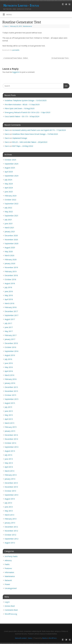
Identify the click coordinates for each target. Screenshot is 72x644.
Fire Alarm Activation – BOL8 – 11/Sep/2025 (22, 104)
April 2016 (9, 371)
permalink (16, 50)
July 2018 (8, 287)
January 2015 (10, 431)
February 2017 (11, 335)
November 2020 (11, 239)
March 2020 (10, 255)
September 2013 (12, 495)
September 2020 (12, 243)
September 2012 (12, 539)
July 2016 (8, 359)
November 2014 (11, 439)
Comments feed (11, 610)
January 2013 (10, 523)
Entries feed (10, 606)
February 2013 (11, 519)
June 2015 (9, 411)
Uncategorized (11, 588)
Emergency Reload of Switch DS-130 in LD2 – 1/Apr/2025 (28, 112)
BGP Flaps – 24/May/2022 (23, 146)
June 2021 (9, 224)
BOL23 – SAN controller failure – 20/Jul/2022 (30, 142)
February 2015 (11, 427)
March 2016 (10, 375)
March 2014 (10, 471)
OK (65, 86)
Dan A (6, 26)
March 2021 (10, 228)
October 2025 (10, 160)
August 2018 (10, 283)
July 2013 (8, 503)
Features (8, 568)
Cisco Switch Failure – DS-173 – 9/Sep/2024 (22, 116)
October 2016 (10, 347)
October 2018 (10, 279)
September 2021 (12, 216)
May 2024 (9, 184)
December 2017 (11, 311)
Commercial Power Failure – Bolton (15, 58)
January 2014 (10, 479)
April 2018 (9, 299)
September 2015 (12, 399)
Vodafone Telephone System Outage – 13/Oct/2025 (26, 100)
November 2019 (11, 267)
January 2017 (10, 339)
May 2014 (9, 463)
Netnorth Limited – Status (24, 638)
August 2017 (10, 319)
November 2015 (11, 391)
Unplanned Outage (20, 138)
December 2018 (11, 275)
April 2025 (9, 172)
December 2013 (11, 483)
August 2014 (10, 451)
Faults (7, 564)
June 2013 (9, 507)
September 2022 (12, 204)
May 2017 (9, 331)
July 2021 (8, 220)
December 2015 (11, 387)
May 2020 (9, 251)
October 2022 (10, 200)
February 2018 (11, 307)
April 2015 (9, 419)
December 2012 (11, 527)
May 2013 (9, 511)
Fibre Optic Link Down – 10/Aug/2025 (20, 108)
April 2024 (9, 188)
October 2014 (10, 443)
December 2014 (11, 435)
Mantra (45, 638)
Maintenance (28, 26)
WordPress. (53, 638)
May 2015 (9, 415)
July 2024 (8, 180)
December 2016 (11, 343)
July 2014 (8, 455)
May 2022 (9, 212)
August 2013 (10, 499)
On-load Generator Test (60, 58)
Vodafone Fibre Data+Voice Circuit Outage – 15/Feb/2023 (35, 134)
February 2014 (11, 475)
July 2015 (8, 407)
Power (7, 584)
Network (8, 580)
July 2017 (8, 323)
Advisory (8, 560)
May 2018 (9, 295)
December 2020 (11, 235)
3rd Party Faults (11, 556)
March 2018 (10, 303)
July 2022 (8, 208)
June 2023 (9, 192)
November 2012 (11, 531)
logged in (16, 72)
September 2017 (12, 315)
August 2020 (10, 247)
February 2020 (11, 259)
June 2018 (9, 291)
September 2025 (12, 164)
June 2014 (9, 459)
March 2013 (10, 515)
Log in (7, 602)
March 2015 (10, 423)
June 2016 (9, 363)
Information (9, 572)
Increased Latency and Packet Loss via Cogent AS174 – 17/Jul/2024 (39, 130)
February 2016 (11, 379)
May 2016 (9, 367)
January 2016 (10, 383)
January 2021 (10, 231)
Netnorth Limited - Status (21, 5)
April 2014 (9, 467)
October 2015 (10, 395)
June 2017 (9, 327)
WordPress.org (11, 614)
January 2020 (10, 263)
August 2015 (10, 403)
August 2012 (10, 543)
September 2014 (12, 447)
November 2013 (11, 487)
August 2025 (10, 168)
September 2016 (12, 351)
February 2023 (11, 196)
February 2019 (11, 271)
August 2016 (10, 355)
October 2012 (10, 535)
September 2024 (12, 176)
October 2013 (10, 491)
